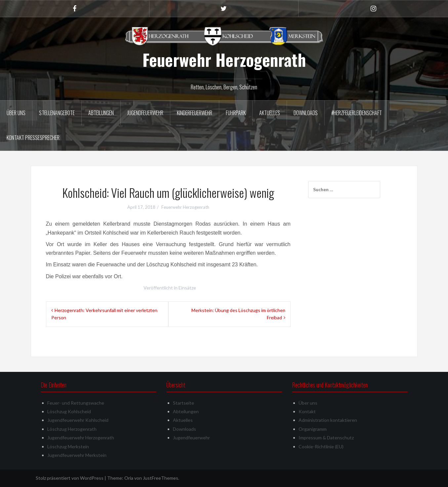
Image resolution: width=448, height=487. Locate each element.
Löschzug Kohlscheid (69, 411)
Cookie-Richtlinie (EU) (321, 446)
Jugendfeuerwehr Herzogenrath (81, 438)
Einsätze (187, 288)
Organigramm (313, 429)
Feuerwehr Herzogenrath (224, 60)
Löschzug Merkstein (68, 446)
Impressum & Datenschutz (326, 438)
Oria (129, 478)
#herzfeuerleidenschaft (357, 113)
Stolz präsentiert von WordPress (70, 478)
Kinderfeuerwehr (195, 113)
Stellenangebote (57, 113)
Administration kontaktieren (328, 420)
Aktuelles (270, 113)
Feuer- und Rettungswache (76, 403)
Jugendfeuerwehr (145, 113)
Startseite (183, 403)
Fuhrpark (236, 113)
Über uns (16, 113)
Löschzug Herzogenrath (72, 429)
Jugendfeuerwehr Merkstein (77, 455)
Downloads (306, 113)
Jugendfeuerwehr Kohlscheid (78, 420)
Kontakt (307, 411)
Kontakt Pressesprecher (33, 138)
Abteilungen (101, 113)
